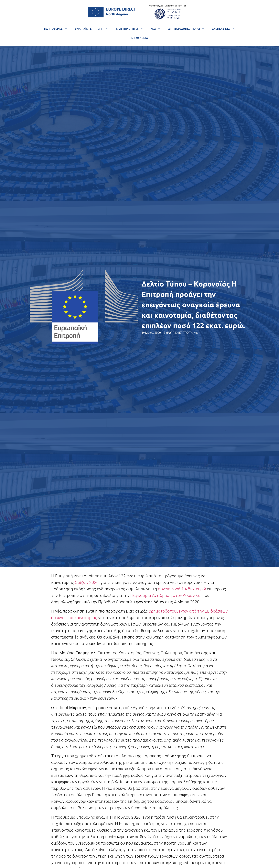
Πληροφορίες (56, 29)
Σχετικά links (224, 29)
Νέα (156, 29)
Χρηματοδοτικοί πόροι (186, 29)
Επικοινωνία (140, 38)
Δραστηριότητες (129, 29)
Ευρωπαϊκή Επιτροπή (91, 29)
